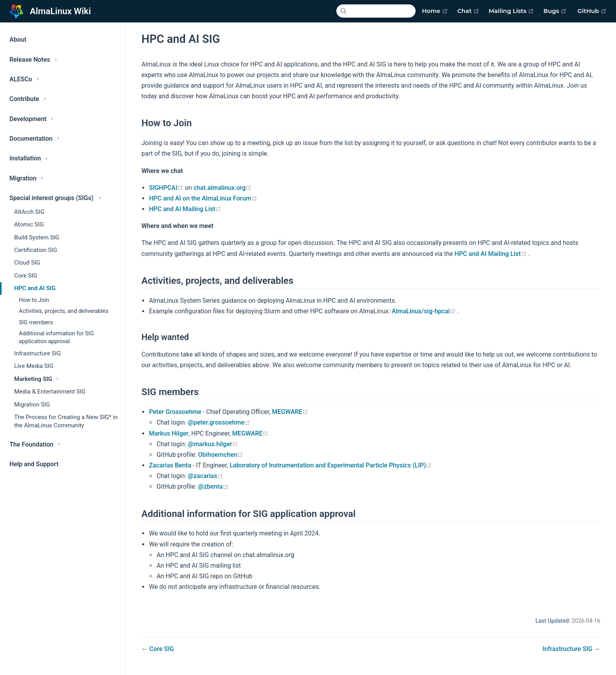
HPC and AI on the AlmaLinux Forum (203, 198)
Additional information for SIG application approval (56, 337)
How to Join (34, 300)
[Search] (376, 11)
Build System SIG (37, 237)
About (18, 40)
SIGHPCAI (167, 188)
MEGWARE (290, 412)
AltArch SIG (29, 212)
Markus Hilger (169, 433)
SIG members (36, 323)
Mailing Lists (511, 11)
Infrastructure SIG (38, 353)
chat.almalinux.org (222, 188)
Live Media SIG (34, 366)
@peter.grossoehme (219, 422)
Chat (468, 11)
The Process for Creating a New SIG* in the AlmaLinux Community (66, 421)
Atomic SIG (29, 224)
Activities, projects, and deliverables (64, 311)
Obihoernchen (221, 455)
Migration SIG (32, 405)
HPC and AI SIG (35, 288)
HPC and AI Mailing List (185, 209)
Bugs (555, 11)
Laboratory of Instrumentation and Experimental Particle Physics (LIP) (331, 465)
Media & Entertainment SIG (50, 392)
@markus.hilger (213, 444)
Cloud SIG (27, 263)
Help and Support (34, 464)
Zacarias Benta (170, 465)
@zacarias (205, 476)
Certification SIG (36, 250)
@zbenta (213, 486)
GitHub (592, 11)
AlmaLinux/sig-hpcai (424, 311)
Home (435, 11)
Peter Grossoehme (175, 412)
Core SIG (26, 276)
